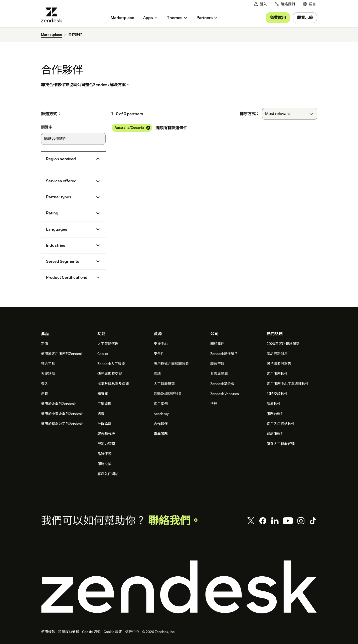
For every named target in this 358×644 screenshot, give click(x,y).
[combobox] (290, 114)
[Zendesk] (179, 587)
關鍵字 (47, 127)
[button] (69, 159)
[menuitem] (309, 4)
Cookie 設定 (113, 632)
